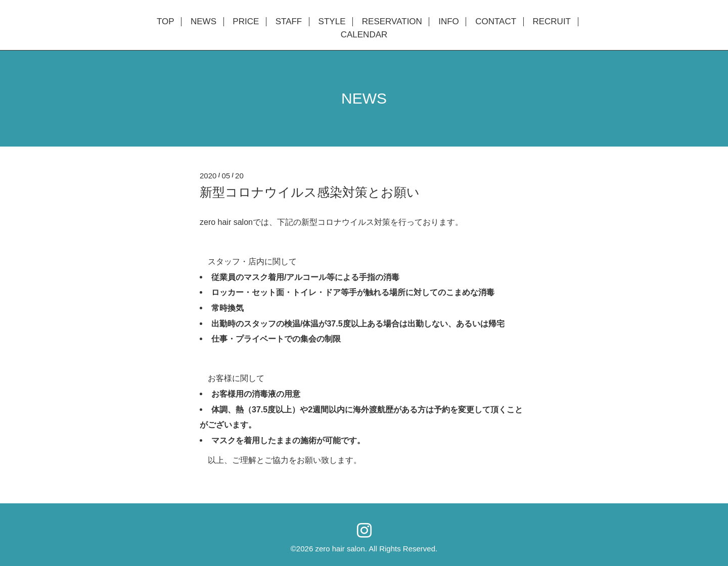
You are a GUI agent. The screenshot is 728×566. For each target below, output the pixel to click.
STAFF (289, 22)
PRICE (246, 22)
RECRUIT (552, 22)
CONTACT (496, 22)
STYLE (332, 22)
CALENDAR (364, 35)
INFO (449, 22)
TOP (166, 22)
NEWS (203, 22)
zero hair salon (340, 549)
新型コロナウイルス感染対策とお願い (310, 192)
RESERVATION (392, 22)
